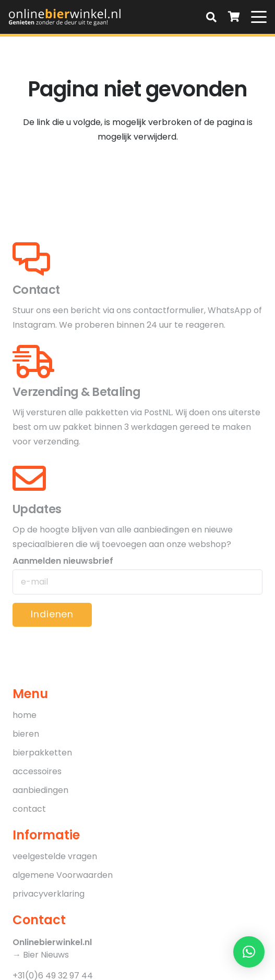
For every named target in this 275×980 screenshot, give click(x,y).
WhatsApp (230, 310)
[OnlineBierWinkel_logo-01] (65, 17)
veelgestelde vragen (55, 856)
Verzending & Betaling (76, 392)
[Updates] (29, 478)
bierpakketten (42, 753)
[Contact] (31, 259)
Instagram (34, 325)
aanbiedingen (40, 790)
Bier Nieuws (46, 955)
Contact (36, 290)
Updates (37, 509)
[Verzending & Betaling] (33, 362)
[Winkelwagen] (234, 17)
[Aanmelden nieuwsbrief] (137, 582)
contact (29, 809)
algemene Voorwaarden (63, 875)
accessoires (37, 771)
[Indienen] (52, 615)
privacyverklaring (49, 894)
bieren (26, 734)
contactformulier (169, 310)
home (25, 715)
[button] (211, 17)
